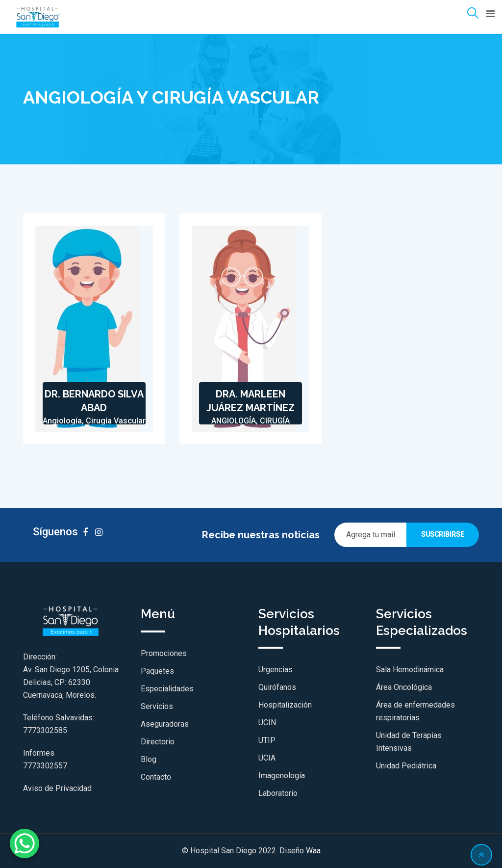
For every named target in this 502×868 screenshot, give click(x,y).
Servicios (157, 706)
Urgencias (276, 670)
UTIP (267, 740)
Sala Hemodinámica (410, 670)
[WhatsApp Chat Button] (25, 843)
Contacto (156, 777)
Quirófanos (277, 687)
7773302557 (45, 766)
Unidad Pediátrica (406, 766)
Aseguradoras (165, 724)
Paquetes (157, 671)
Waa (313, 851)
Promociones (164, 653)
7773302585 (45, 730)
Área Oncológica (404, 687)
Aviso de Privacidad (57, 788)
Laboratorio (278, 793)
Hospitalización (285, 705)
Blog (149, 759)
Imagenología (282, 776)
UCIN (267, 723)
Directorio (158, 742)
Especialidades (167, 689)
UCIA (267, 758)
